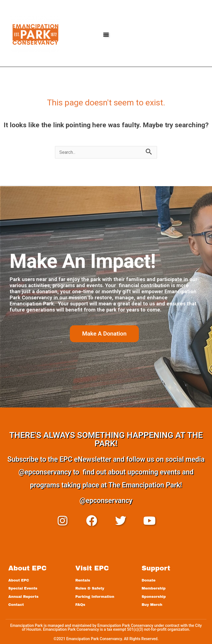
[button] (106, 34)
